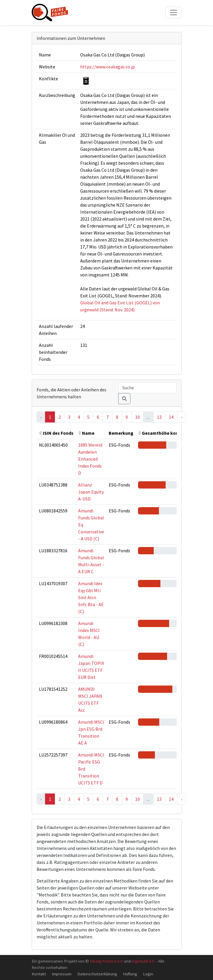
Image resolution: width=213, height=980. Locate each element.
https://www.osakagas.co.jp (108, 67)
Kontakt (39, 974)
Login (148, 974)
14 (171, 417)
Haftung (130, 974)
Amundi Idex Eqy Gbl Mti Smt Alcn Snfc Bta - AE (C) (91, 597)
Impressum (62, 974)
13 (159, 417)
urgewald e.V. (143, 961)
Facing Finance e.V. (106, 961)
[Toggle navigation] (173, 13)
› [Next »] (181, 417)
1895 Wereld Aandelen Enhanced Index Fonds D (90, 459)
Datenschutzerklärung (97, 974)
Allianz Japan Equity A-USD (91, 492)
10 (137, 417)
